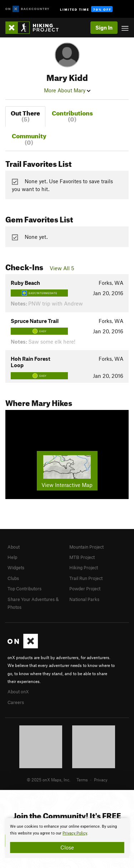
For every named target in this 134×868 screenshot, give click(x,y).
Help (12, 557)
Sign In (104, 27)
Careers (16, 702)
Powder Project (85, 589)
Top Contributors (24, 589)
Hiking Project (84, 567)
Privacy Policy (75, 833)
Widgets (16, 567)
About (14, 547)
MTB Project (82, 557)
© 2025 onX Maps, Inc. (49, 780)
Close (67, 847)
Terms (82, 780)
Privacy (101, 780)
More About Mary (67, 90)
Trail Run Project (86, 578)
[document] (67, 838)
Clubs (13, 578)
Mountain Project (86, 547)
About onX (18, 692)
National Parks (84, 599)
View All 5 (62, 268)
